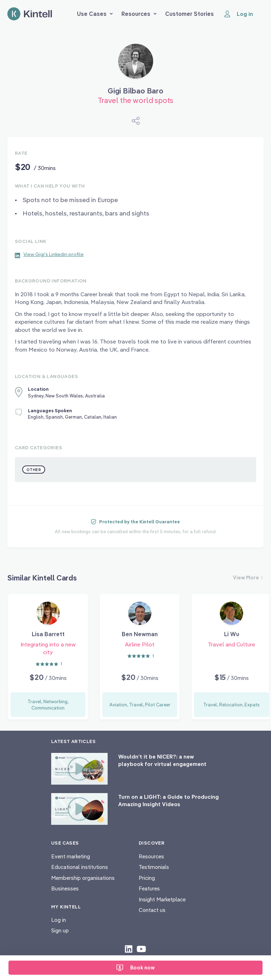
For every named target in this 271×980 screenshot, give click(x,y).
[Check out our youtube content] (141, 949)
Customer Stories (189, 14)
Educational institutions (80, 867)
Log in (59, 920)
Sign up (60, 930)
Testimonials (154, 867)
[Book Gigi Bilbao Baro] (136, 64)
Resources (139, 14)
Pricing (147, 878)
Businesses (65, 888)
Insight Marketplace (162, 899)
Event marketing (71, 856)
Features (149, 888)
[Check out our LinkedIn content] (129, 949)
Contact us (152, 910)
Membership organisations (83, 878)
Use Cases (95, 14)
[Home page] (30, 14)
